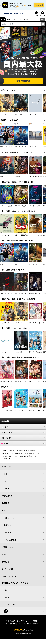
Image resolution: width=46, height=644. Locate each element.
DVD (5, 20)
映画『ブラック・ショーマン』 (11, 148)
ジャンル (23, 428)
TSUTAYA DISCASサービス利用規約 (26, 452)
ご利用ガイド (7, 548)
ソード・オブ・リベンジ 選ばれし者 (27, 116)
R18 (42, 20)
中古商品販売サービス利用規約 (11, 455)
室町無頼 (17, 178)
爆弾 (2, 178)
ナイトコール (5, 236)
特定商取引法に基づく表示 (10, 457)
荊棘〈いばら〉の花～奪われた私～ (26, 383)
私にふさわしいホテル (8, 412)
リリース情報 (23, 434)
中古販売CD (30, 20)
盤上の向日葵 (33, 266)
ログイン (43, 17)
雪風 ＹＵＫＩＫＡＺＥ (23, 148)
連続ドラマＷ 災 (6, 295)
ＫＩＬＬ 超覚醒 (6, 207)
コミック (19, 20)
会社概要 (5, 452)
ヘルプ (5, 556)
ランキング (23, 439)
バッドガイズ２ (6, 324)
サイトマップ (6, 460)
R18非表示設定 (10, 541)
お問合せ (6, 563)
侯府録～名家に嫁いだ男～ (9, 383)
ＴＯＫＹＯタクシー (35, 178)
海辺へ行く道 (19, 412)
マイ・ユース (5, 353)
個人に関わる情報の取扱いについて (31, 455)
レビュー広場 (7, 570)
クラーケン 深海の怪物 (37, 207)
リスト (36, 17)
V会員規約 (12, 452)
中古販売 (8, 534)
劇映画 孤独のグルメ (36, 148)
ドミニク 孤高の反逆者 (23, 207)
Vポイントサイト (9, 578)
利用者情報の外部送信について (27, 457)
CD (11, 20)
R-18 (23, 445)
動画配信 (6, 504)
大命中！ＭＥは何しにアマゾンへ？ (26, 236)
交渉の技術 (18, 353)
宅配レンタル (9, 519)
